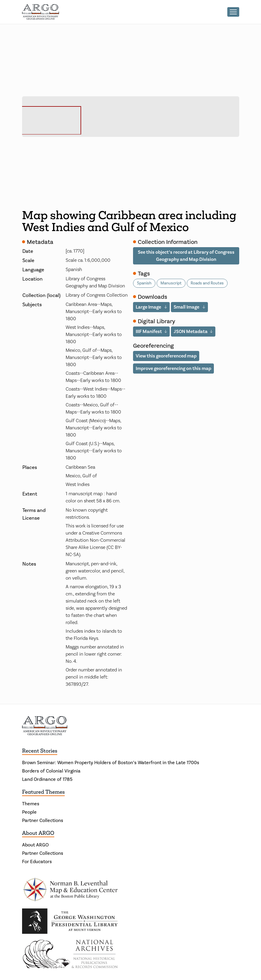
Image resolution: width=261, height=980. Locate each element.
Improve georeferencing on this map (173, 368)
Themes (31, 804)
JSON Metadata (191, 331)
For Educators (37, 861)
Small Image (187, 307)
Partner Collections (43, 820)
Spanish (144, 283)
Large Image (149, 307)
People (29, 812)
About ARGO (38, 833)
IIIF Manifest (149, 331)
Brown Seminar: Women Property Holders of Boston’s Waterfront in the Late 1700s (111, 763)
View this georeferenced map (166, 356)
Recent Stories (40, 751)
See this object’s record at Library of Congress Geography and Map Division (186, 256)
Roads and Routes (207, 283)
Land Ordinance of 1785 (47, 779)
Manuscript (171, 283)
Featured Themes (43, 792)
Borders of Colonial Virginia (51, 771)
